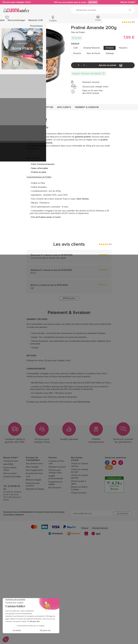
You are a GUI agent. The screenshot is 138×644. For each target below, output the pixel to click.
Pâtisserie (8, 21)
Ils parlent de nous (34, 491)
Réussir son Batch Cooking (79, 506)
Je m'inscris (123, 531)
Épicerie (17, 21)
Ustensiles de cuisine (32, 21)
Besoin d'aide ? (127, 3)
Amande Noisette (92, 65)
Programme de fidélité (55, 501)
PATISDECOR (77, 39)
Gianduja (110, 70)
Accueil (6, 31)
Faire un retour (10, 491)
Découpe (55, 21)
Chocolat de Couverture (35, 31)
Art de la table (67, 21)
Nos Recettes (55, 506)
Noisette (123, 65)
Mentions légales (34, 498)
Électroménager (82, 21)
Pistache (77, 70)
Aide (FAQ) (8, 482)
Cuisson (46, 21)
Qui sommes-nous (34, 482)
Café (75, 65)
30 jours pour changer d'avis (17, 3)
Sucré (21, 31)
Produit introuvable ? (12, 496)
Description (46, 125)
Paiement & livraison (87, 125)
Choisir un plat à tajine (78, 500)
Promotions (130, 21)
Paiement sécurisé (57, 485)
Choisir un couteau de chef (80, 489)
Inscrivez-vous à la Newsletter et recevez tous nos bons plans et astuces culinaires (34, 531)
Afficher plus (69, 316)
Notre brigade (32, 485)
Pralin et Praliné (52, 31)
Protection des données (33, 502)
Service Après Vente (10, 487)
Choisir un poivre (79, 511)
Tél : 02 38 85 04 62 (12, 506)
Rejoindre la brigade (35, 507)
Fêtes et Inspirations (113, 21)
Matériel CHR (97, 21)
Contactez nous (11, 479)
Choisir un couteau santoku (80, 483)
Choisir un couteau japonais (80, 494)
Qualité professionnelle (56, 495)
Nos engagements (34, 488)
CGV (28, 495)
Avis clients (64, 125)
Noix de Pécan (93, 70)
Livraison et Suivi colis (56, 480)
